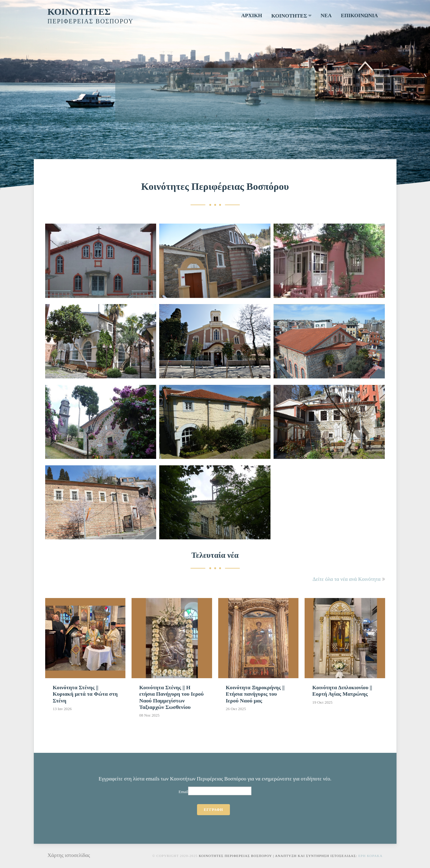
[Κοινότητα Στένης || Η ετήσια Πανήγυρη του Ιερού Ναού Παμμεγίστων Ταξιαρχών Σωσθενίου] (172, 660)
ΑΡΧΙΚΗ (252, 16)
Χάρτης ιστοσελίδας (69, 855)
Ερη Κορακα (371, 856)
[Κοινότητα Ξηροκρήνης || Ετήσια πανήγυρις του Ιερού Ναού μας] (258, 657)
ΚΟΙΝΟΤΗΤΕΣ (79, 12)
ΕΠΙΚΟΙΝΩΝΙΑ (359, 16)
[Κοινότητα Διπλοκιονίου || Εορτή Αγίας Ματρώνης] (345, 654)
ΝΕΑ (326, 16)
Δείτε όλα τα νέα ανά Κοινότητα (347, 579)
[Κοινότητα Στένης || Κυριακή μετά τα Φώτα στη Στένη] (85, 657)
